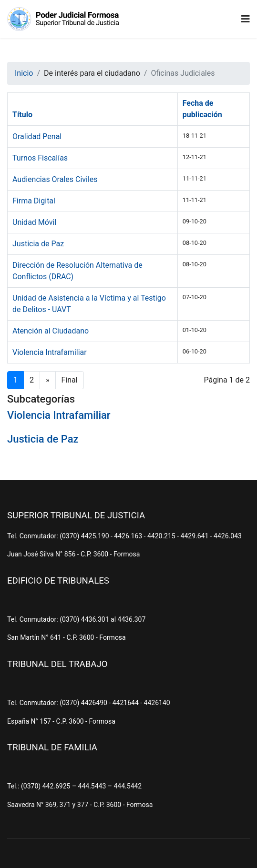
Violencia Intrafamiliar (50, 352)
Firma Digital (34, 201)
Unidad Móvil (34, 222)
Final (70, 380)
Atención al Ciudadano (51, 331)
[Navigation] (246, 19)
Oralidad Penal (37, 136)
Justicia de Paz (38, 244)
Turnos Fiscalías (40, 158)
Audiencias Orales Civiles (55, 179)
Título (22, 115)
